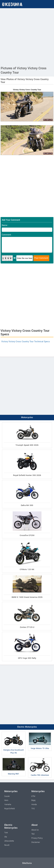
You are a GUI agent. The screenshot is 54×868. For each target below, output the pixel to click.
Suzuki (7, 796)
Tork (6, 833)
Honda (34, 804)
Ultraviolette (9, 841)
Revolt (7, 845)
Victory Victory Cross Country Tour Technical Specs (26, 342)
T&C (33, 834)
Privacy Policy (37, 838)
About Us (35, 830)
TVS (33, 809)
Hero (6, 800)
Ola (6, 837)
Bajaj (33, 800)
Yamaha (8, 804)
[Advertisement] (27, 37)
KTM (33, 796)
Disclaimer (36, 842)
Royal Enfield (10, 809)
